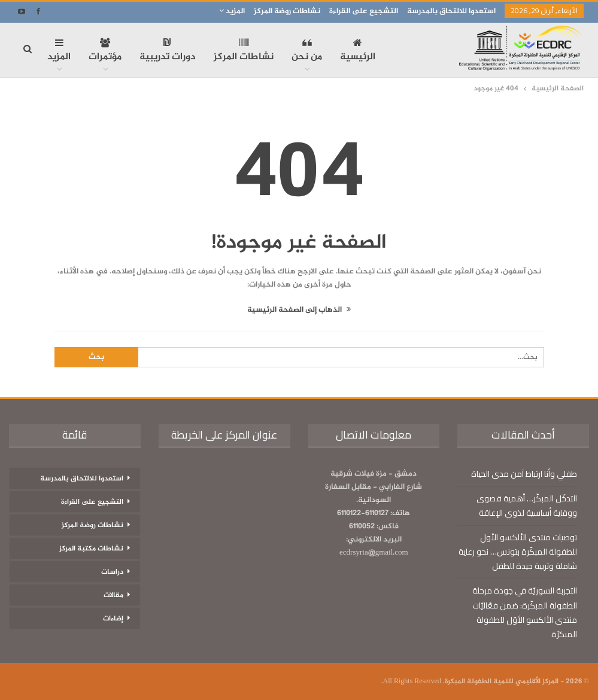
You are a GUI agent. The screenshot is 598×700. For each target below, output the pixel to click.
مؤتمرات (105, 51)
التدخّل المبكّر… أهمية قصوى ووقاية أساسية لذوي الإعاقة (527, 506)
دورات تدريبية (168, 51)
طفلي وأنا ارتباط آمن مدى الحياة (524, 474)
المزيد (232, 11)
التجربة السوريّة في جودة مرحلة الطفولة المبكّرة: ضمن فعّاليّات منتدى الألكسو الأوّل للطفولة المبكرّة (525, 612)
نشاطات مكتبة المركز (91, 549)
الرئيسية (358, 51)
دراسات (112, 572)
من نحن (307, 51)
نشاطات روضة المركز (287, 11)
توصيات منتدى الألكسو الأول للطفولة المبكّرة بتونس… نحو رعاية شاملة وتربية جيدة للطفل (518, 552)
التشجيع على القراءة (364, 11)
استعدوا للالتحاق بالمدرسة (451, 11)
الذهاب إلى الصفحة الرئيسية (299, 310)
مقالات (113, 595)
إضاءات (113, 619)
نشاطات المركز (244, 51)
